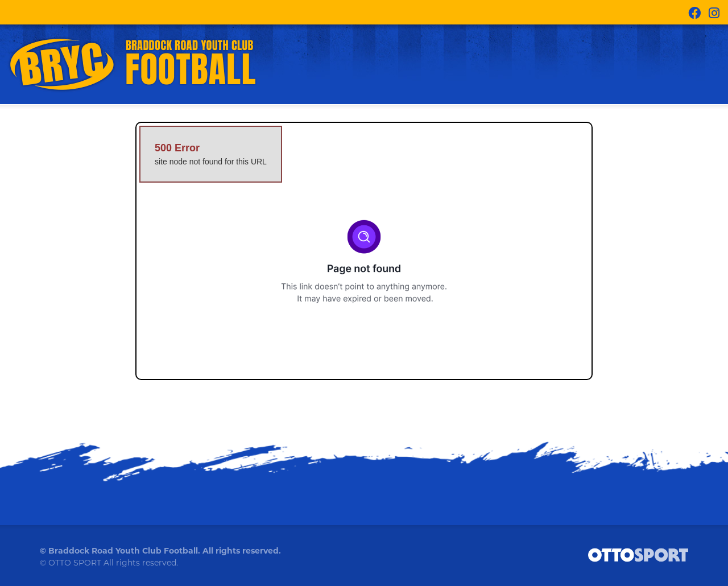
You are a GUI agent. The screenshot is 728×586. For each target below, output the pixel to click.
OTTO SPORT (75, 563)
